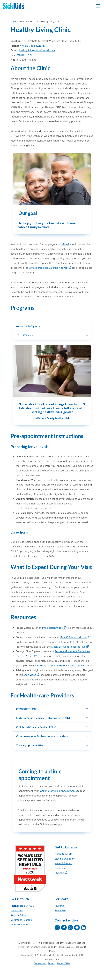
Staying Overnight (65, 859)
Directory (60, 868)
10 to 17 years (25, 335)
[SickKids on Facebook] (64, 928)
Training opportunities (30, 745)
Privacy (52, 963)
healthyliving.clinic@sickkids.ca (37, 50)
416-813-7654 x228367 (33, 46)
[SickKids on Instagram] (57, 928)
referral (65, 244)
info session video (52, 628)
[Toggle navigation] (98, 6)
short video (30, 675)
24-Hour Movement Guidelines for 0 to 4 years (63, 666)
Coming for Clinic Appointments (58, 791)
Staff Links (60, 911)
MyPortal (60, 906)
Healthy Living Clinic (41, 29)
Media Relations (20, 925)
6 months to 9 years (28, 326)
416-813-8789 (24, 55)
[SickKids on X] (70, 928)
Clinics (37, 21)
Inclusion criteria (26, 708)
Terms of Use (64, 963)
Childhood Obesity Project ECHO (36, 727)
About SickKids (63, 854)
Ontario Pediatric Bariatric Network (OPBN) (43, 718)
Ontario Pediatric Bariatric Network (49, 268)
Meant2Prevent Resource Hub (68, 647)
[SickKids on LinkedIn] (83, 928)
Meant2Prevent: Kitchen (74, 637)
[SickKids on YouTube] (77, 928)
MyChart (59, 873)
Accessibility (40, 963)
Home (13, 21)
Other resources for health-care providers (42, 736)
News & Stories (63, 863)
